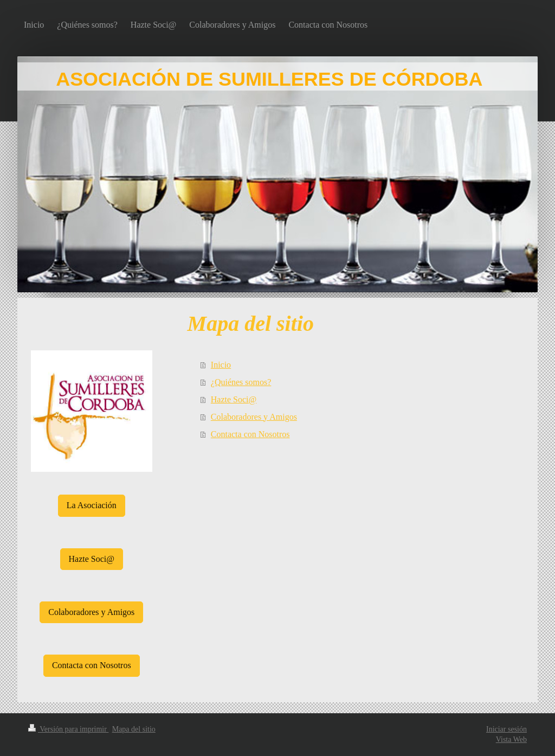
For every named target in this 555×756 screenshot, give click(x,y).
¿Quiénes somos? (241, 382)
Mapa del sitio (134, 729)
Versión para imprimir (68, 729)
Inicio (221, 365)
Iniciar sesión (506, 729)
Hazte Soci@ (234, 399)
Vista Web (511, 739)
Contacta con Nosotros (250, 434)
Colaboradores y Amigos (254, 417)
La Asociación (92, 505)
